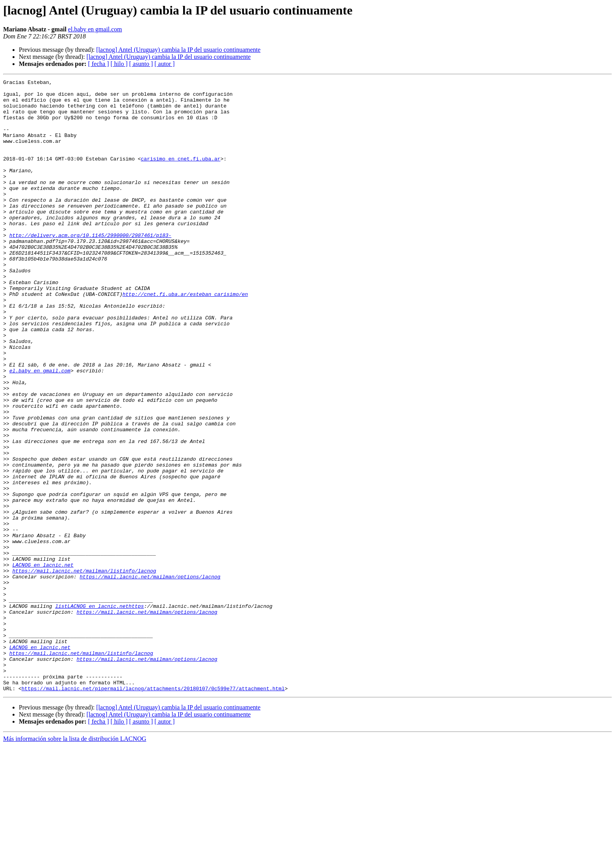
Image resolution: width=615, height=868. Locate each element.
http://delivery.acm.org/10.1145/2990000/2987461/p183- (90, 267)
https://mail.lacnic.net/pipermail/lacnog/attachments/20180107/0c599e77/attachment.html (153, 811)
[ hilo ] (119, 64)
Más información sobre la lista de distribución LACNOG (75, 861)
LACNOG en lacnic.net (43, 662)
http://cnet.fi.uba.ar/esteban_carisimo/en (185, 337)
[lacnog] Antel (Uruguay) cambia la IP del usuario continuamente (178, 50)
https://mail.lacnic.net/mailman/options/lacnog (150, 677)
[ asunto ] (141, 64)
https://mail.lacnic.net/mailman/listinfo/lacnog (84, 669)
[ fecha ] (98, 64)
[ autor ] (165, 64)
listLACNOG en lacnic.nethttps (100, 712)
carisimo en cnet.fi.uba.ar (181, 175)
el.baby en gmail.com (95, 29)
